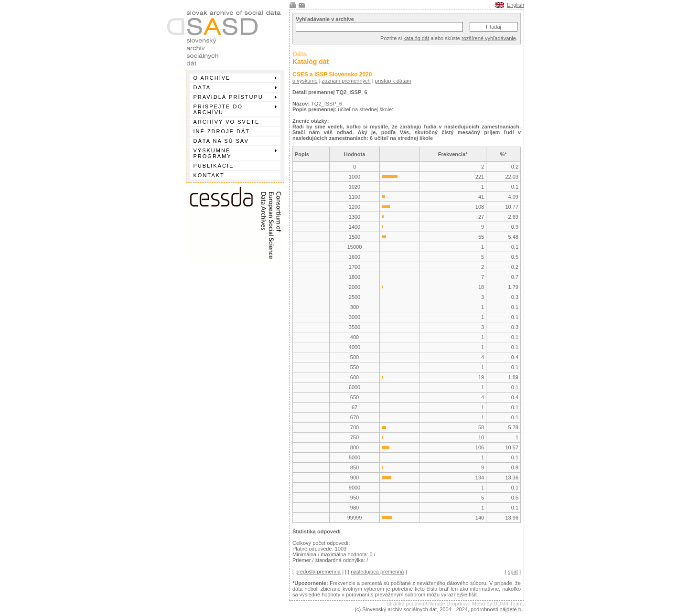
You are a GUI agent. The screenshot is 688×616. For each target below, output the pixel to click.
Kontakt (209, 175)
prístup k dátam (393, 81)
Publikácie (214, 166)
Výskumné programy (235, 153)
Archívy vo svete (227, 122)
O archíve (235, 78)
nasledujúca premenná (377, 572)
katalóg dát (416, 38)
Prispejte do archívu (235, 109)
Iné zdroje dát (222, 131)
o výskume (305, 81)
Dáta (235, 87)
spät (513, 572)
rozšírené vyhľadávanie (489, 38)
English (516, 5)
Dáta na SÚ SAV (221, 141)
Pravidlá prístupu (235, 97)
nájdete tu (511, 609)
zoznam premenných (346, 81)
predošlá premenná (318, 572)
